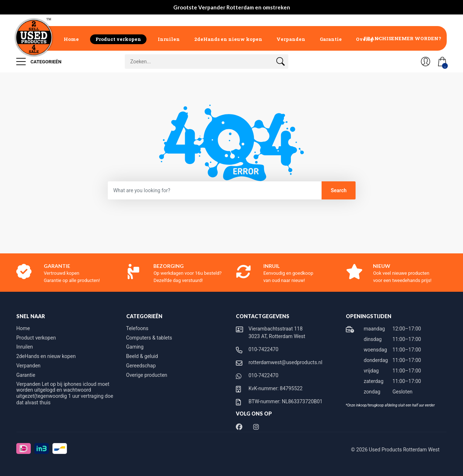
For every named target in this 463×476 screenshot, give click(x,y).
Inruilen (169, 39)
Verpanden (291, 39)
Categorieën (39, 62)
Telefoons (137, 328)
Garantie (331, 39)
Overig (365, 39)
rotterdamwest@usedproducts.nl (285, 362)
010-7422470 (264, 349)
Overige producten (147, 375)
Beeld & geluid (142, 356)
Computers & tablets (149, 338)
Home (71, 39)
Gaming (135, 347)
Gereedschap (141, 366)
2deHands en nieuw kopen (228, 39)
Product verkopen (118, 39)
